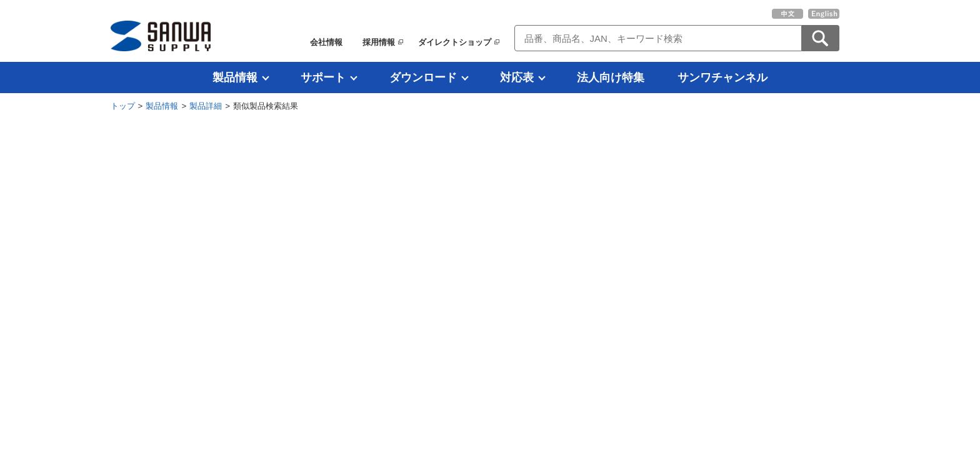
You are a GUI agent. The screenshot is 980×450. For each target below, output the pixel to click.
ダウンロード (423, 77)
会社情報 (326, 42)
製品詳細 (206, 106)
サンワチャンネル (722, 77)
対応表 (517, 77)
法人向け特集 (611, 77)
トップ (123, 106)
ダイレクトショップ (455, 42)
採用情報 (379, 42)
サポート (323, 77)
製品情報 (235, 77)
